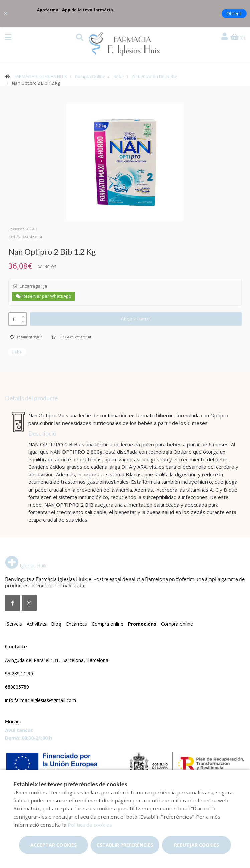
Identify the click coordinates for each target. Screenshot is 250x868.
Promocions (142, 624)
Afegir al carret (136, 319)
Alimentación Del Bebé (155, 76)
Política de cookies (90, 825)
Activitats (37, 624)
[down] (23, 320)
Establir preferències (125, 845)
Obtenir (234, 14)
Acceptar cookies (53, 845)
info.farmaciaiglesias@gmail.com (40, 700)
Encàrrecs (76, 624)
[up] (23, 315)
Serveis (14, 624)
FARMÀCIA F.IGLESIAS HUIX (41, 76)
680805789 (17, 687)
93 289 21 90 (19, 674)
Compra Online (90, 76)
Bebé (119, 76)
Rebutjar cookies (197, 845)
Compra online (107, 624)
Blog (56, 624)
